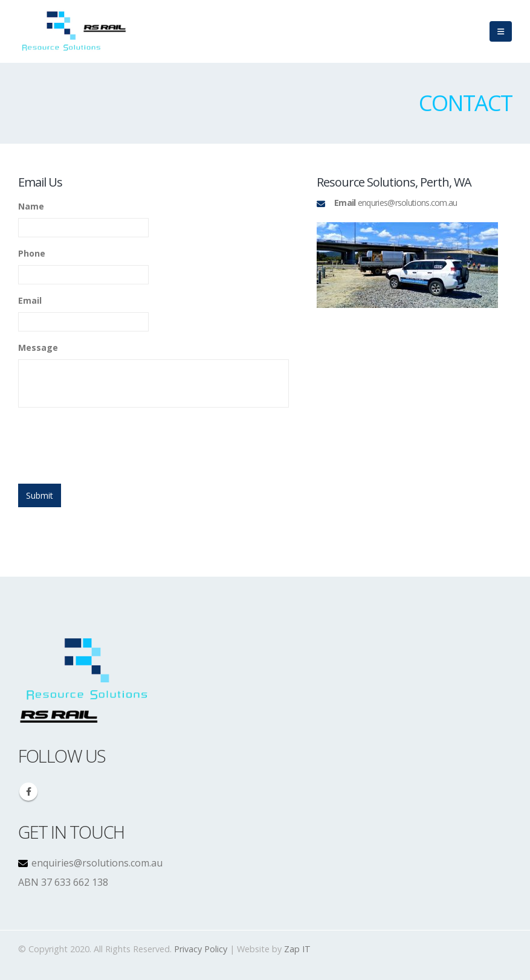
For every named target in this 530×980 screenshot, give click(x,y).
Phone (32, 254)
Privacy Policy (201, 949)
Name (31, 207)
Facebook (28, 792)
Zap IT (297, 949)
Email (30, 301)
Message (38, 348)
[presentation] (110, 441)
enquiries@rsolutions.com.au (96, 863)
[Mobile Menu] (501, 31)
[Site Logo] (74, 31)
